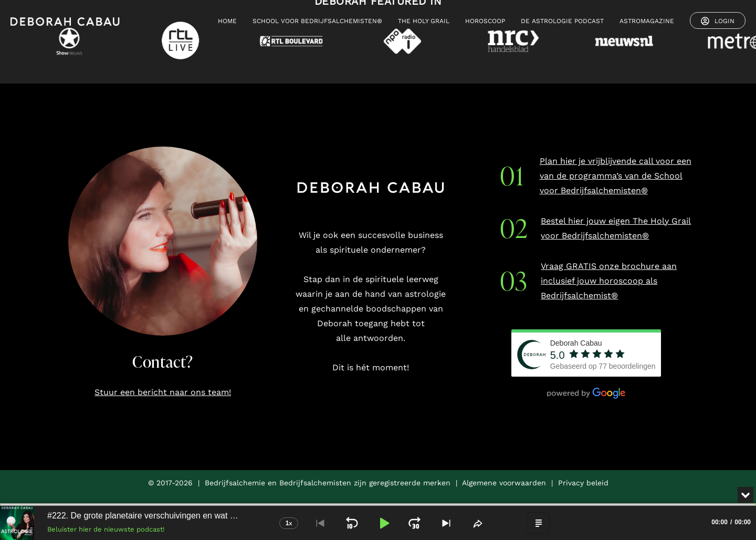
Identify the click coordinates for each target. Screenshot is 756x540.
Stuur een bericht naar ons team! (163, 392)
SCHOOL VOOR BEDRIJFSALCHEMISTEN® (317, 21)
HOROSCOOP (485, 21)
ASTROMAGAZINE (647, 21)
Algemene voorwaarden (504, 483)
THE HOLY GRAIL (424, 21)
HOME (227, 21)
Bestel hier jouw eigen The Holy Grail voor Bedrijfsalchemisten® (616, 228)
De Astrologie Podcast (562, 21)
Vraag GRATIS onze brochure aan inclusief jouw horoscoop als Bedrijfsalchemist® (609, 281)
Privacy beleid (583, 483)
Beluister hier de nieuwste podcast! (106, 529)
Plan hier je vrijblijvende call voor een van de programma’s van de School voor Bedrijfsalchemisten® (616, 176)
